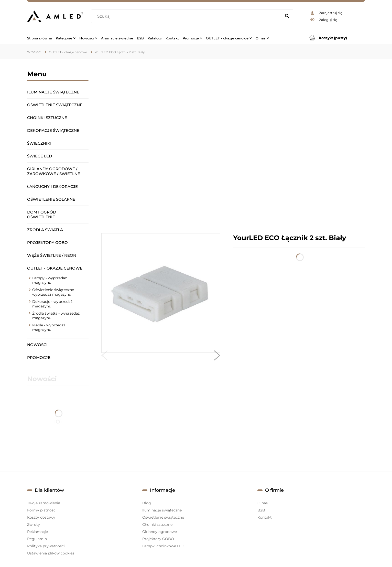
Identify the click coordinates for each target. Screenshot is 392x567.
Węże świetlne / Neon (52, 255)
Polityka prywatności (46, 546)
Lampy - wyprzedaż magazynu (50, 280)
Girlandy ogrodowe (160, 532)
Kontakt (265, 517)
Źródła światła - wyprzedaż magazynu (56, 316)
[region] (233, 146)
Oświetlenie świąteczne (55, 105)
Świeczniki (39, 143)
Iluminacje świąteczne (53, 92)
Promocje (39, 357)
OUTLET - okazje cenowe (55, 268)
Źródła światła (45, 230)
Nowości (37, 345)
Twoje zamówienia (44, 503)
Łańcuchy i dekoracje (52, 186)
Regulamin (37, 539)
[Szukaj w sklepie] (187, 16)
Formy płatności (42, 510)
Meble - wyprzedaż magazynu (49, 327)
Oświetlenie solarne (51, 199)
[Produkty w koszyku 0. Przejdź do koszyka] (333, 38)
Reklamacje (37, 532)
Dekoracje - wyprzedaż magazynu (52, 304)
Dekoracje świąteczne (53, 130)
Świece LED (40, 156)
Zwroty (34, 525)
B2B (261, 510)
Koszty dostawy (41, 517)
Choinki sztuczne (47, 118)
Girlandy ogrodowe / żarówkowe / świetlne (54, 171)
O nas (263, 503)
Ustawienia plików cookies (51, 553)
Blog (147, 503)
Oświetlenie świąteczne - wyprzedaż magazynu (54, 292)
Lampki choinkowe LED (163, 546)
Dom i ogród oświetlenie (42, 215)
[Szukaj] (287, 16)
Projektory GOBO (47, 243)
